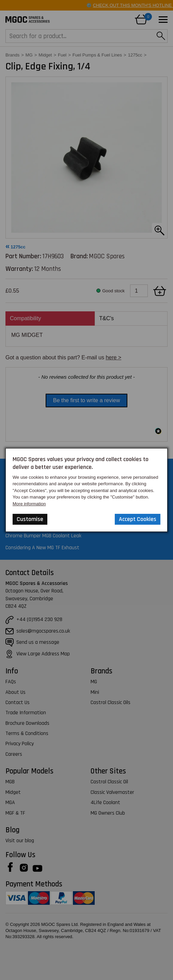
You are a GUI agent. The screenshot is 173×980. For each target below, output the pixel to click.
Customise (30, 519)
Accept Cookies (138, 519)
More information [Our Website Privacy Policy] (29, 504)
